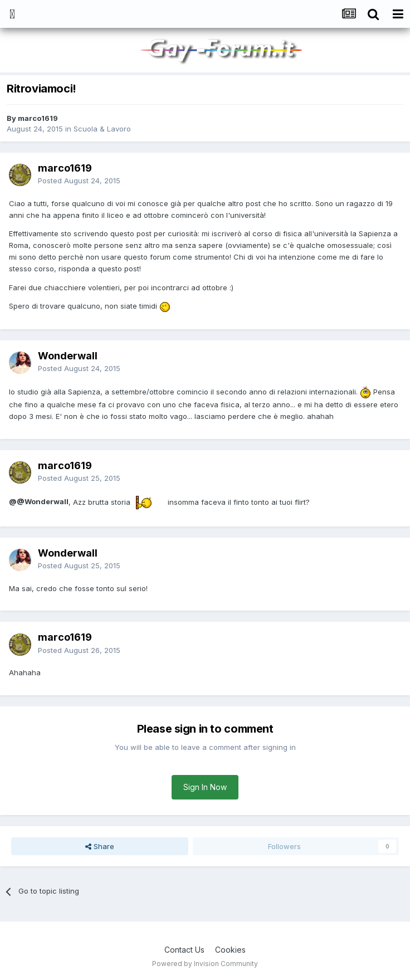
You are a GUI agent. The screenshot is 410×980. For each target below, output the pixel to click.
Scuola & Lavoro (102, 129)
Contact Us (184, 950)
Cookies (230, 950)
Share (100, 846)
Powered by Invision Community (205, 964)
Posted (79, 181)
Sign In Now (205, 787)
